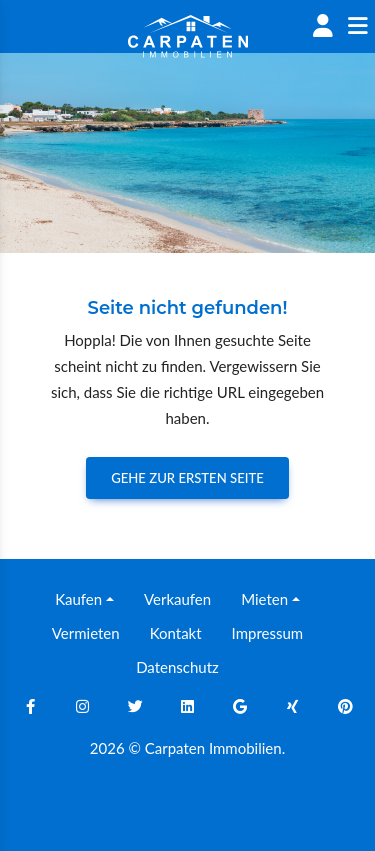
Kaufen (78, 599)
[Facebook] (30, 706)
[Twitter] (135, 706)
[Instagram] (83, 706)
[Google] (240, 706)
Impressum (268, 633)
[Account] (322, 26)
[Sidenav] (357, 26)
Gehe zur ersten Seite (187, 478)
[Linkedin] (188, 706)
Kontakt (176, 633)
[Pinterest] (345, 706)
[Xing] (293, 706)
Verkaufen (177, 599)
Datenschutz (177, 667)
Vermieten (86, 633)
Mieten (264, 599)
